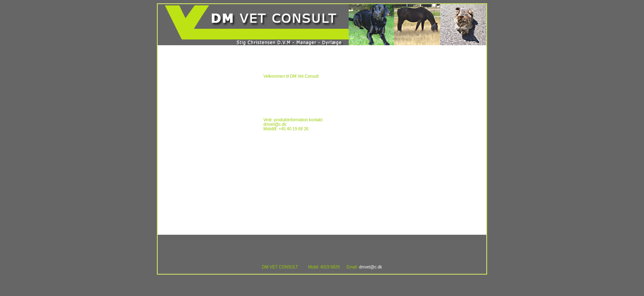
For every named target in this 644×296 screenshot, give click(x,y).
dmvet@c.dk (370, 267)
